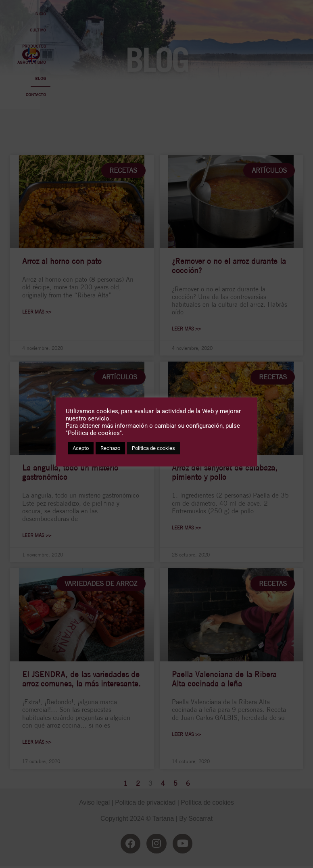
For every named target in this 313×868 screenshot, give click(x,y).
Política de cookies (153, 448)
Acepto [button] (81, 448)
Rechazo (110, 448)
